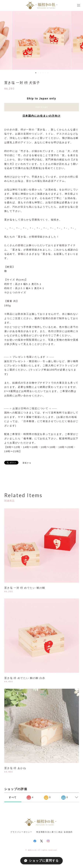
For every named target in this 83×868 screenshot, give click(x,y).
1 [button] (36, 73)
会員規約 (68, 832)
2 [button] (38, 73)
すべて (13, 797)
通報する (27, 463)
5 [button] (45, 73)
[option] (41, 40)
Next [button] (77, 40)
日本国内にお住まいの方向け (42, 116)
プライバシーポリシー (21, 832)
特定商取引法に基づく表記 (50, 832)
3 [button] (41, 73)
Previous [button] (6, 40)
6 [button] (48, 73)
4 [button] (43, 73)
